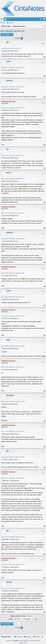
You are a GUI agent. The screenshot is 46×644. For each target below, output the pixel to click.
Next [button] (30, 38)
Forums (2, 20)
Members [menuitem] (37, 637)
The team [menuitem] (29, 637)
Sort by (16, 619)
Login (4, 23)
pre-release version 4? (13, 31)
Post (6, 34)
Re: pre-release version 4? (13, 67)
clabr (8, 340)
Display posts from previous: (23, 616)
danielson (10, 81)
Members (6, 20)
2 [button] (24, 38)
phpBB (16, 641)
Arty (26, 642)
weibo (8, 61)
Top (45, 57)
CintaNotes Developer (8, 102)
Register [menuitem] (45, 20)
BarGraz (9, 582)
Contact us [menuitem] (20, 637)
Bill (8, 42)
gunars (9, 172)
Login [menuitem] (41, 20)
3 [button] (27, 38)
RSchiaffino (10, 395)
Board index (7, 637)
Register (12, 23)
